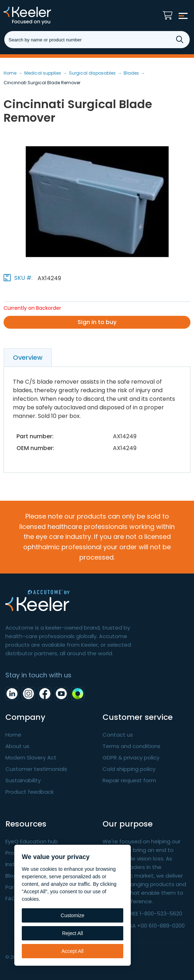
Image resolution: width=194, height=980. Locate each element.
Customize (73, 915)
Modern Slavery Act (31, 757)
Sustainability (23, 780)
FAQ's (13, 898)
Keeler (41, 16)
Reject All (73, 933)
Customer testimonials (36, 769)
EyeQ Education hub (32, 841)
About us (17, 746)
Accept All (72, 951)
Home (13, 735)
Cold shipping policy (129, 769)
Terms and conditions (131, 746)
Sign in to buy (97, 322)
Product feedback (29, 792)
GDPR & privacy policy (131, 757)
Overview (28, 357)
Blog (11, 876)
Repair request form (129, 780)
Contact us (118, 735)
